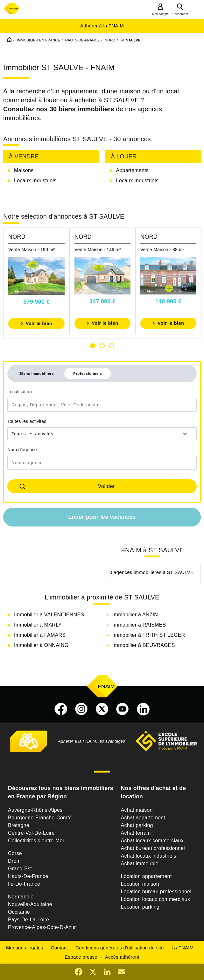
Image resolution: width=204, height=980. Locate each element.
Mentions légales (25, 948)
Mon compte (160, 14)
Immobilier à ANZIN (135, 615)
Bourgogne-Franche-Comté (40, 818)
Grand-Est (20, 869)
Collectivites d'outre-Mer (36, 841)
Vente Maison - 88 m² (162, 250)
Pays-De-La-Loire (28, 920)
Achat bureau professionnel (153, 848)
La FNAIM (183, 948)
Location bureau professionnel (156, 892)
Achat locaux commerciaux (152, 841)
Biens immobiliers (37, 374)
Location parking (140, 907)
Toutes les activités (27, 421)
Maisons (24, 170)
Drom (14, 861)
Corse (15, 853)
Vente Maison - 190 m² (32, 250)
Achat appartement (143, 818)
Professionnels (88, 374)
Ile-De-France (24, 884)
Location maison (140, 884)
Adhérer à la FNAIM (102, 26)
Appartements (133, 170)
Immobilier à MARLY (38, 625)
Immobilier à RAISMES (139, 625)
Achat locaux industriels (149, 856)
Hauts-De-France (28, 876)
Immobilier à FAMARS (40, 635)
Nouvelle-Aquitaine (30, 904)
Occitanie (19, 912)
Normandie (21, 897)
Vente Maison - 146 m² (98, 250)
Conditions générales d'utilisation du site (120, 948)
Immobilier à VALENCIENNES (49, 615)
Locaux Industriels (35, 181)
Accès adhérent (122, 957)
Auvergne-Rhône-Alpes (35, 810)
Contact (59, 948)
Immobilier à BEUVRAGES (144, 645)
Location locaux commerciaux (156, 899)
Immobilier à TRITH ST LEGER (149, 635)
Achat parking (137, 825)
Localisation (20, 392)
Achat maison (137, 810)
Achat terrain (136, 833)
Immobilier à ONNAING (41, 645)
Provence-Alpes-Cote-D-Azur (42, 927)
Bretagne (19, 825)
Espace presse (81, 957)
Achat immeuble (140, 864)
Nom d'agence (22, 450)
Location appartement (146, 876)
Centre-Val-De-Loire (31, 833)
